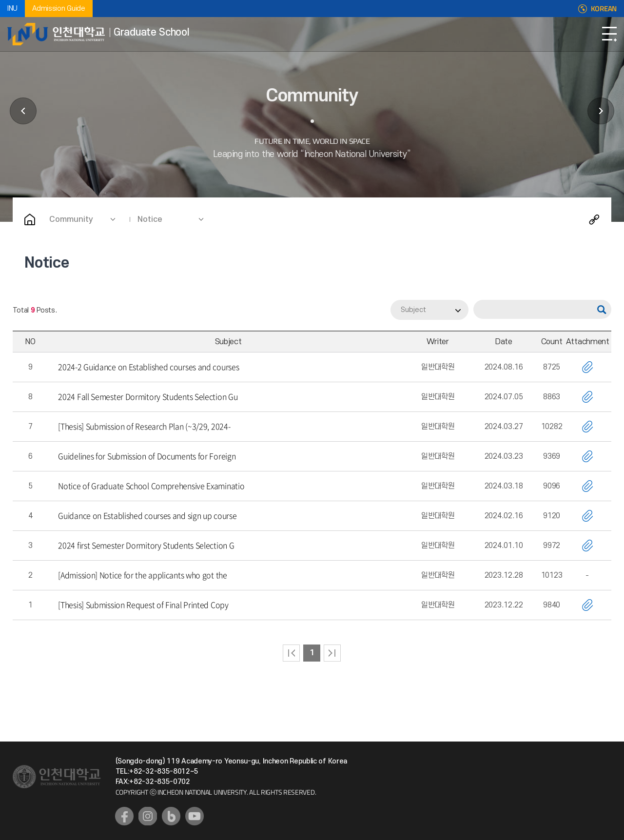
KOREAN (604, 9)
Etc (601, 111)
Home (30, 219)
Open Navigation (609, 34)
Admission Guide (59, 9)
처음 (291, 653)
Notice (150, 219)
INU (12, 9)
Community (71, 219)
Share (594, 219)
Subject (413, 310)
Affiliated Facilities (23, 111)
